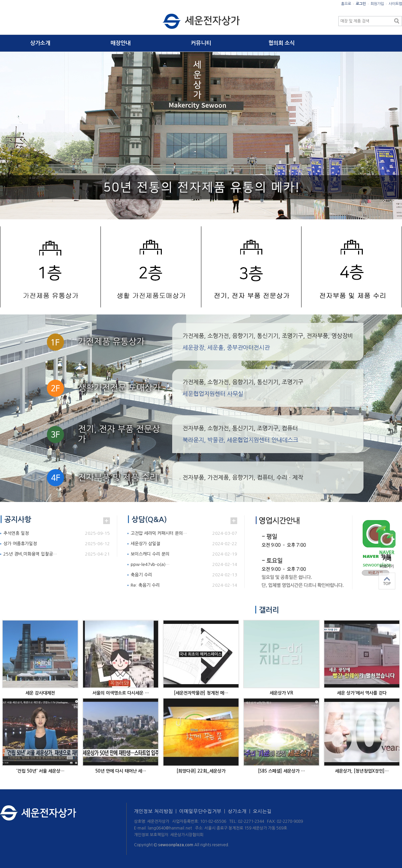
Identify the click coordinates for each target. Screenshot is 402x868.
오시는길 (262, 811)
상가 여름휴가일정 (20, 544)
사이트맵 (395, 4)
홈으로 (346, 4)
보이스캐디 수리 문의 (150, 554)
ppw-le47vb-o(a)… (150, 564)
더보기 (107, 521)
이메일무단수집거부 (204, 811)
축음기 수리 (141, 575)
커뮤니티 (201, 43)
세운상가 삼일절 (145, 544)
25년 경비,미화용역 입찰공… (30, 554)
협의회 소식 (282, 43)
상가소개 (40, 43)
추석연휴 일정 (16, 533)
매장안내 (121, 43)
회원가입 (377, 4)
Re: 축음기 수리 (145, 585)
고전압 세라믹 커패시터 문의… (159, 533)
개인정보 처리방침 (157, 811)
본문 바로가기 (0, 0)
